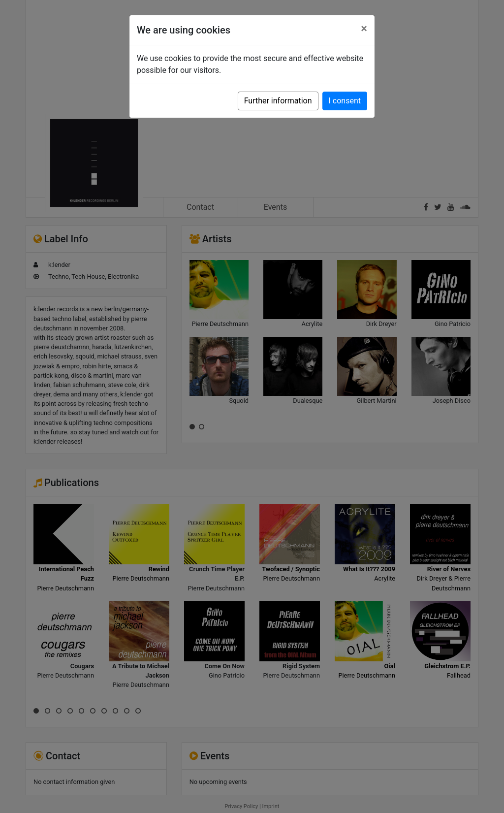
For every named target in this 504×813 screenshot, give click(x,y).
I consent (345, 101)
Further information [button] (278, 101)
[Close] (364, 29)
